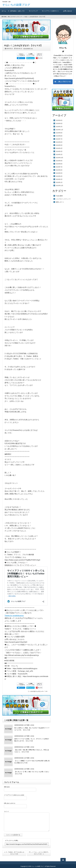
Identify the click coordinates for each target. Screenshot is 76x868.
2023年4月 (59, 176)
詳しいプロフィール (65, 82)
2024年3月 (59, 151)
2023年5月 (59, 173)
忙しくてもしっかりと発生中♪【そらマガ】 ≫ (39, 853)
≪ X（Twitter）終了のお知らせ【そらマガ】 (14, 853)
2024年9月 (59, 133)
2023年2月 (59, 179)
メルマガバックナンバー (37, 691)
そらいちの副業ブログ (16, 5)
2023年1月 (59, 182)
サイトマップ (33, 11)
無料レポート (60, 202)
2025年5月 (59, 123)
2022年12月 (60, 186)
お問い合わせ (67, 11)
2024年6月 (59, 142)
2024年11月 (60, 130)
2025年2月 (59, 127)
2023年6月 (59, 170)
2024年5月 (59, 145)
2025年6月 (59, 120)
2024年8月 (59, 136)
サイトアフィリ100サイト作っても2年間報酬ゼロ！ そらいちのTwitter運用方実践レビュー (50, 13)
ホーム (4, 11)
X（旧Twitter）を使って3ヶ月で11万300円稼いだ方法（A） (16, 13)
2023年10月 (60, 158)
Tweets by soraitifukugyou (14, 616)
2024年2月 (59, 155)
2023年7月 (59, 167)
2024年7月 (59, 139)
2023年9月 (59, 161)
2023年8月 (59, 164)
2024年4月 (59, 148)
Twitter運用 (59, 196)
